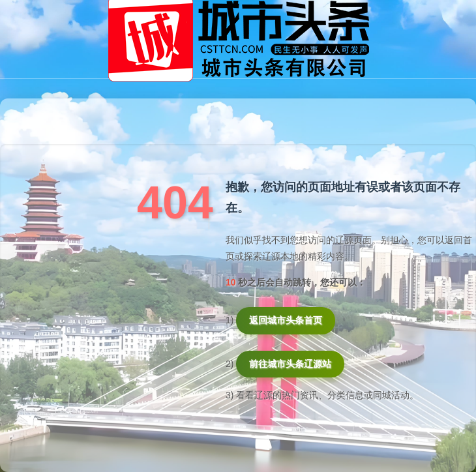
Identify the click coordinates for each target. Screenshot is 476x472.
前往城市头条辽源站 (290, 364)
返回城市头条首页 (286, 320)
